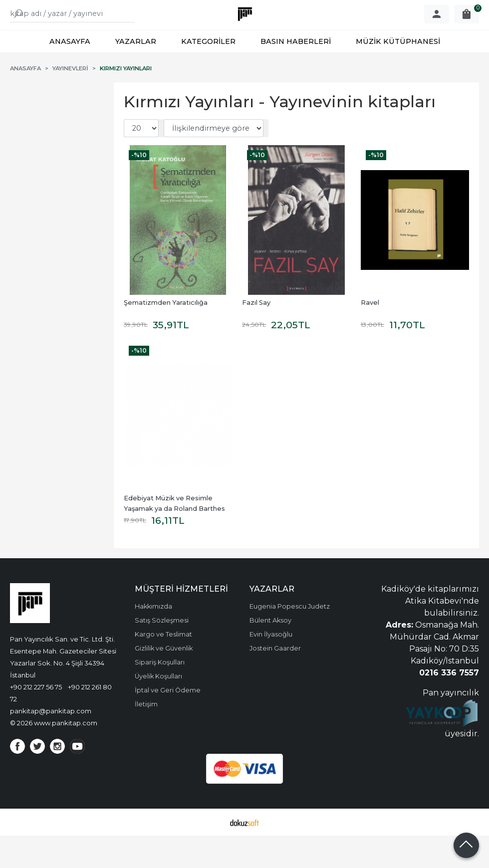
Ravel (370, 335)
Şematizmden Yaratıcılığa (166, 335)
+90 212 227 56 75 (36, 719)
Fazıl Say (256, 335)
